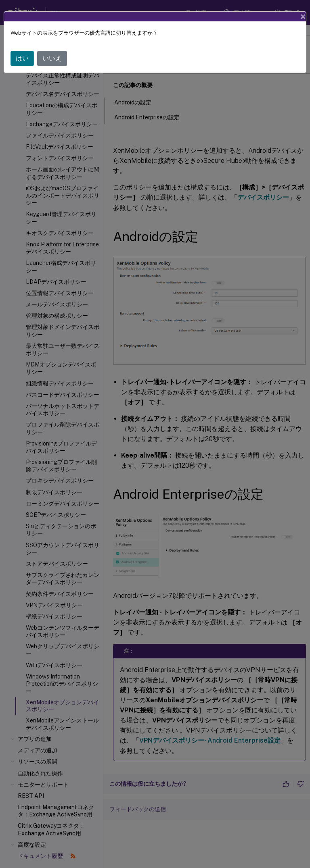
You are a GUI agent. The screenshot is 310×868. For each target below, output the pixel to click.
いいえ (52, 58)
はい (22, 58)
